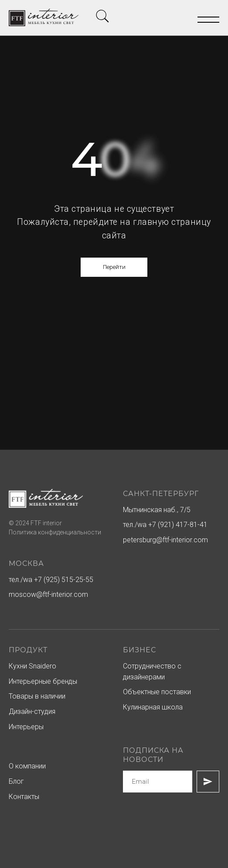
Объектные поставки (157, 692)
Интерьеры (26, 727)
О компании (27, 766)
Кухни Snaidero (32, 666)
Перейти (114, 267)
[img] (102, 16)
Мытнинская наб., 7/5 (157, 510)
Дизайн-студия (32, 711)
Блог (16, 781)
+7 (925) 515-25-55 (64, 580)
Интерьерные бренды (43, 681)
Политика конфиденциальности (55, 532)
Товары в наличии (37, 696)
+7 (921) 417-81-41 (178, 525)
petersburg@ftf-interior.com (165, 540)
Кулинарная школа (153, 707)
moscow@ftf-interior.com (48, 594)
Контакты (24, 797)
